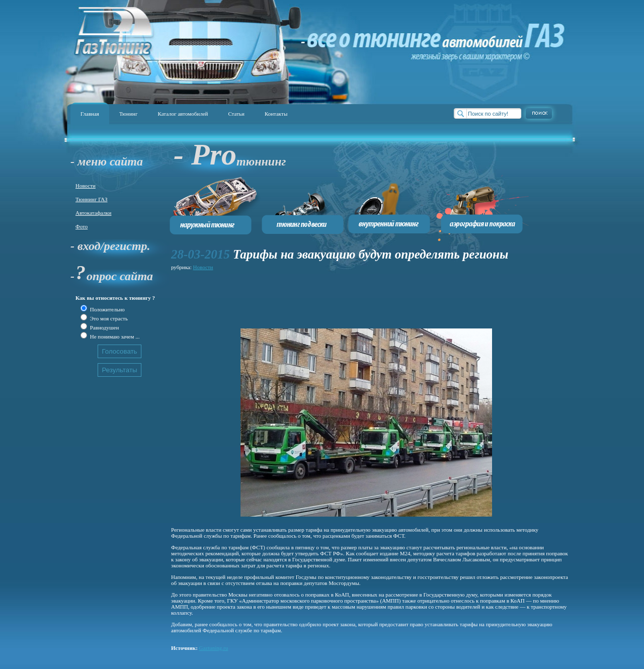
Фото (82, 226)
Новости (86, 186)
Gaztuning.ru (214, 648)
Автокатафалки (93, 213)
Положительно (107, 309)
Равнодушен (104, 327)
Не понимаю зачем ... (114, 337)
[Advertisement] (354, 295)
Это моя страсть (108, 318)
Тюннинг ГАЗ (92, 199)
